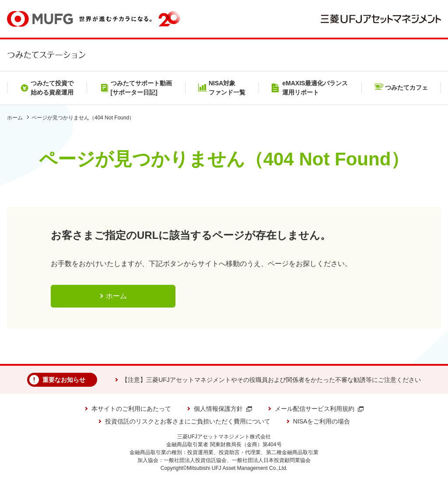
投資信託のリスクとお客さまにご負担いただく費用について (188, 421)
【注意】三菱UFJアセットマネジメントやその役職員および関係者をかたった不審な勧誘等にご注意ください (271, 380)
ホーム (15, 118)
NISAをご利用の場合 (322, 421)
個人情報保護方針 (223, 409)
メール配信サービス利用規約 (319, 409)
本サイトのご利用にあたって (131, 409)
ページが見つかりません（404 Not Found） (83, 118)
